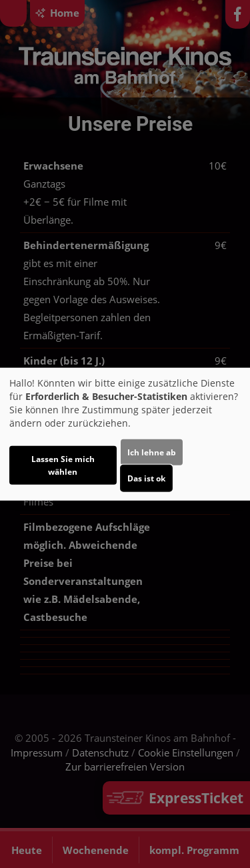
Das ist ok (146, 478)
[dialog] (125, 434)
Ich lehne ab (152, 452)
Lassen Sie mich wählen (63, 465)
